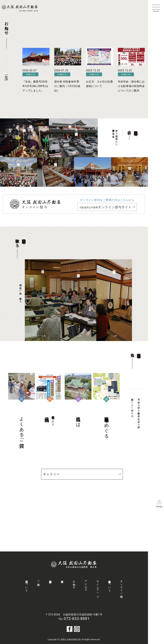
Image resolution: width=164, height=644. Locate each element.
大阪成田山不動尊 (106, 207)
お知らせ (74, 583)
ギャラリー (51, 474)
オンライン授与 (121, 586)
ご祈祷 (39, 580)
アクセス (86, 584)
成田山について (27, 585)
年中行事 (62, 579)
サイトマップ (98, 588)
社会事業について (110, 585)
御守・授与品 (50, 579)
